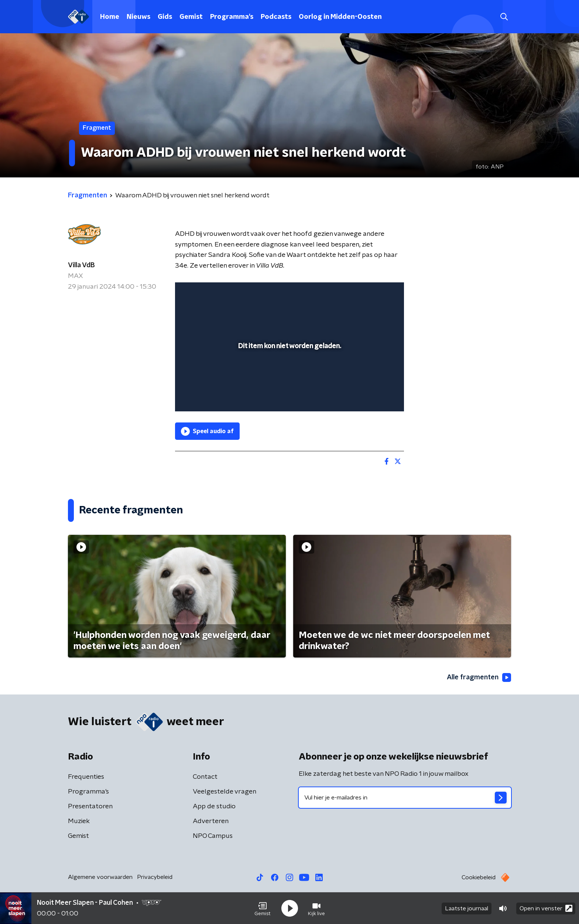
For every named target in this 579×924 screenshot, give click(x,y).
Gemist (191, 17)
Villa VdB (81, 265)
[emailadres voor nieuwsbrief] (405, 798)
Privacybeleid (155, 877)
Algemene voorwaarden (100, 877)
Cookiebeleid (479, 877)
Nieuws (138, 17)
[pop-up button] (371, 395)
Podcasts (276, 17)
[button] (263, 908)
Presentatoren (90, 806)
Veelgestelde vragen (225, 792)
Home (110, 17)
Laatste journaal (467, 908)
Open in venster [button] (546, 908)
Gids (165, 17)
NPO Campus (213, 836)
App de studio (214, 806)
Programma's (232, 17)
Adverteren (211, 821)
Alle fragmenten (479, 677)
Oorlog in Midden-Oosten (340, 17)
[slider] (289, 375)
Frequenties (86, 777)
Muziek (79, 821)
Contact (205, 777)
